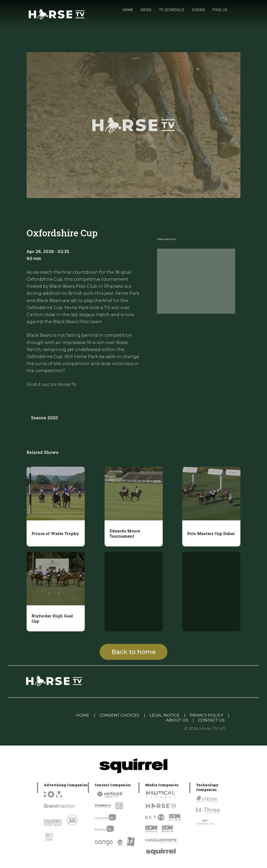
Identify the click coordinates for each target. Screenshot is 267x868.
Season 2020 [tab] (44, 418)
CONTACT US (211, 720)
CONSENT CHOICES (119, 715)
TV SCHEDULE (172, 10)
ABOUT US (177, 720)
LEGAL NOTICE (164, 715)
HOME (128, 10)
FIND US (220, 10)
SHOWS (198, 10)
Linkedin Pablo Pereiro (45, 715)
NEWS (146, 10)
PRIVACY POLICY (206, 715)
